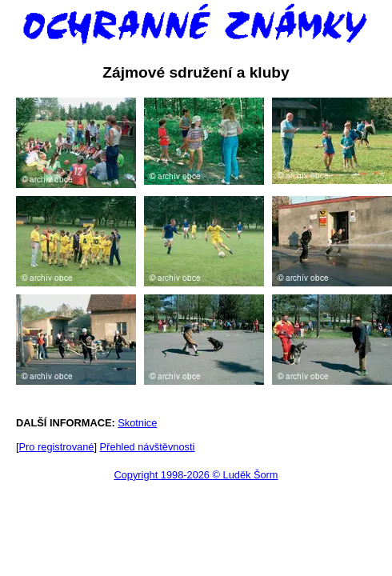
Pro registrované (57, 447)
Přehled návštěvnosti (148, 447)
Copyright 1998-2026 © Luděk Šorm (196, 475)
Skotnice (137, 423)
